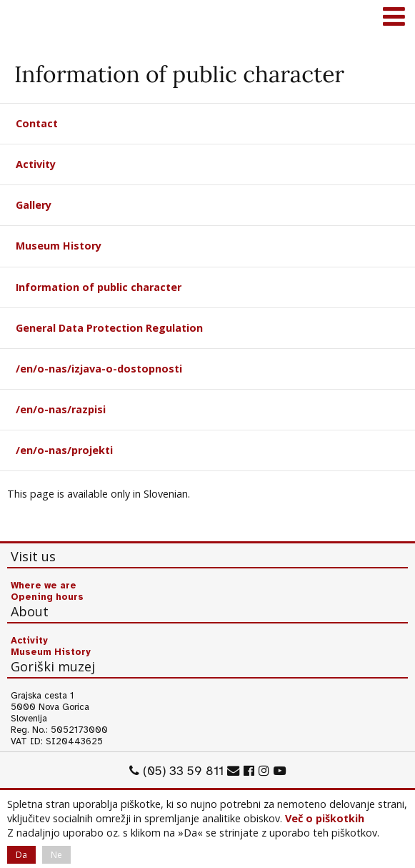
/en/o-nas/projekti (64, 450)
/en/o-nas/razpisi (61, 409)
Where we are (44, 586)
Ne (56, 855)
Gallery (34, 205)
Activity (36, 164)
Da (21, 855)
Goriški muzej (29, 18)
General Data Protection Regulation (109, 328)
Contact (37, 123)
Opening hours (47, 597)
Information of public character (99, 287)
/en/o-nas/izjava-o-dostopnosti (99, 369)
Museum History (59, 246)
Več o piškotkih (325, 818)
